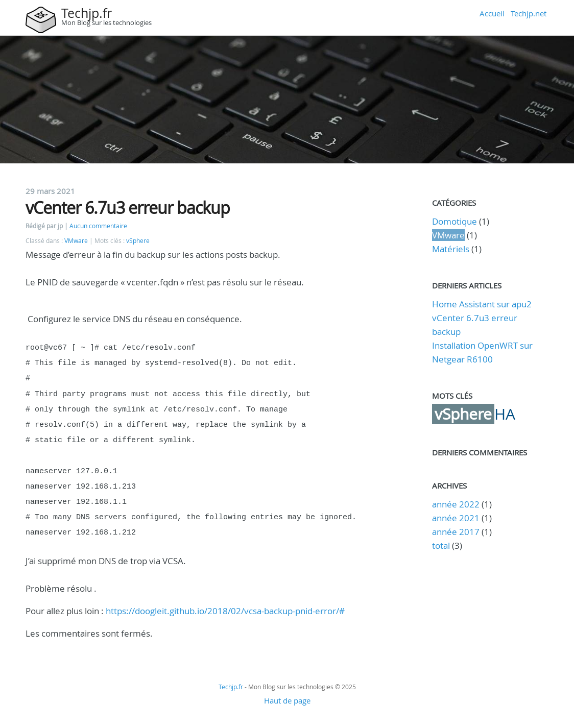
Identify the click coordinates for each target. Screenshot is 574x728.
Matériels (451, 249)
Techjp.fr (87, 13)
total (442, 545)
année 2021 (456, 518)
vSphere (138, 241)
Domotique (455, 221)
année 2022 (456, 504)
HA (505, 414)
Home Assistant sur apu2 (482, 304)
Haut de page (287, 687)
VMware (76, 241)
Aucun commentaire (98, 226)
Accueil (492, 13)
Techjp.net (529, 13)
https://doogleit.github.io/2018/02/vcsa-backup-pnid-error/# (225, 598)
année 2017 (456, 532)
